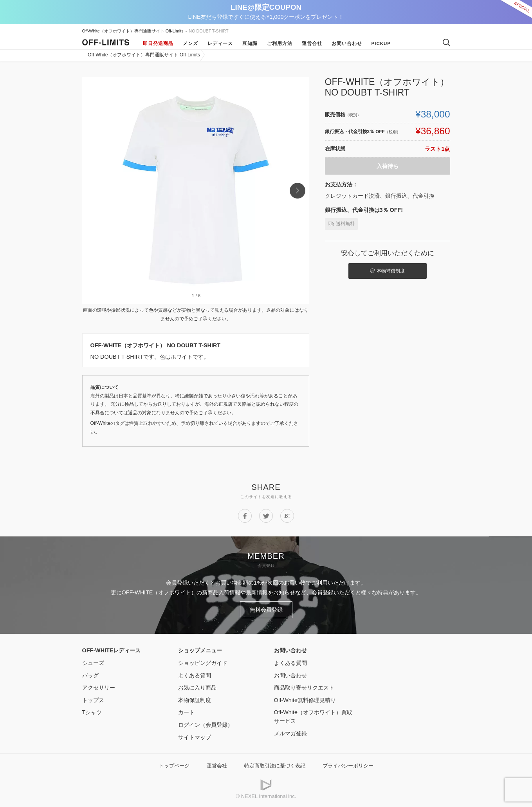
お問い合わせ (347, 43)
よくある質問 (195, 675)
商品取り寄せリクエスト (304, 688)
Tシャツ (92, 712)
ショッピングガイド (203, 663)
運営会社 (312, 43)
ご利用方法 (280, 43)
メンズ (190, 43)
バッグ (90, 675)
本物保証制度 (195, 700)
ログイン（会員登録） (206, 725)
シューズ (93, 663)
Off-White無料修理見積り (305, 700)
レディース (220, 43)
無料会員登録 (266, 610)
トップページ (174, 766)
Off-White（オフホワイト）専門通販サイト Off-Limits (133, 31)
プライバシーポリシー (348, 766)
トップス (93, 700)
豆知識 (250, 43)
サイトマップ (195, 737)
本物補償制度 (387, 271)
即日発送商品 (158, 43)
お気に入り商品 (197, 688)
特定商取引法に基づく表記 (275, 766)
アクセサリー (99, 688)
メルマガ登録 (290, 733)
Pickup (381, 43)
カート (186, 712)
